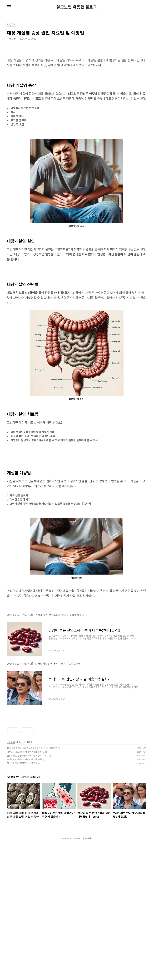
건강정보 (11, 790)
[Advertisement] (76, 742)
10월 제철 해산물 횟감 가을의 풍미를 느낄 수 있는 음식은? (32, 796)
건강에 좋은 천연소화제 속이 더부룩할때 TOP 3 (27, 804)
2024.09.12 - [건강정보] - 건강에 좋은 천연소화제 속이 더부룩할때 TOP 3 (47, 615)
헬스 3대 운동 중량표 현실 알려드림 (22, 811)
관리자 (88, 973)
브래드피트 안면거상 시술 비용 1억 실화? (24, 807)
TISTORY (77, 973)
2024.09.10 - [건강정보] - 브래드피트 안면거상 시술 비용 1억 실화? (43, 664)
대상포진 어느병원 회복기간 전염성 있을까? (26, 800)
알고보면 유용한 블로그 (77, 7)
